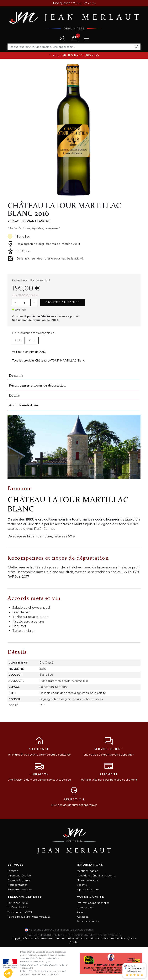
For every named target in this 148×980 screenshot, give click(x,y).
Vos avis (82, 885)
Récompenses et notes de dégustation (37, 386)
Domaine (16, 376)
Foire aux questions (20, 889)
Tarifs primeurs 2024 (20, 912)
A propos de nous (88, 889)
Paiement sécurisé (19, 876)
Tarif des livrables (18, 908)
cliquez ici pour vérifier (109, 930)
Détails (14, 396)
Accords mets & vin (24, 405)
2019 (32, 340)
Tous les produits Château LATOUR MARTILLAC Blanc (48, 361)
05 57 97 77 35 (113, 935)
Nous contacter (17, 885)
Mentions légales (87, 871)
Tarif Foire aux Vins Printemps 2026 (29, 917)
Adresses (83, 917)
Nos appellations (87, 880)
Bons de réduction (89, 921)
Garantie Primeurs (19, 880)
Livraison (13, 871)
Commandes (85, 908)
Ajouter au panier (63, 302)
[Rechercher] (74, 47)
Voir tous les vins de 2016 (29, 352)
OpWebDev (121, 939)
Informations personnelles (93, 903)
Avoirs (81, 912)
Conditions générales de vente (96, 876)
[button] (8, 973)
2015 (18, 340)
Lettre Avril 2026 (18, 903)
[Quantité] (24, 303)
